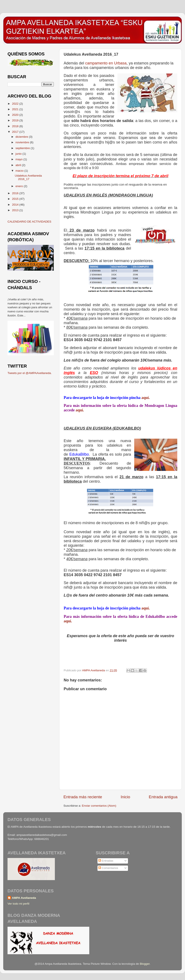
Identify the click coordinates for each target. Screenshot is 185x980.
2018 (16, 126)
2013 (16, 210)
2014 (16, 205)
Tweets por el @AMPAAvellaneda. (30, 373)
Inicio (125, 797)
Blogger (145, 964)
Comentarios (108, 868)
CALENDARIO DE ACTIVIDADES (29, 222)
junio (19, 154)
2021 (16, 109)
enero (20, 186)
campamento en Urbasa (106, 63)
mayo (19, 159)
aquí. (146, 398)
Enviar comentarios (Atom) (99, 806)
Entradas (106, 861)
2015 (16, 199)
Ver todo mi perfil (18, 904)
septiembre (23, 148)
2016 (16, 193)
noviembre (23, 142)
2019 (16, 120)
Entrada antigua (163, 797)
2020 (16, 115)
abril (19, 165)
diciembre (22, 137)
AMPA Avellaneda (24, 898)
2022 (16, 104)
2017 (16, 132)
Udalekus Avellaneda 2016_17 (28, 177)
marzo (20, 171)
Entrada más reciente (83, 797)
